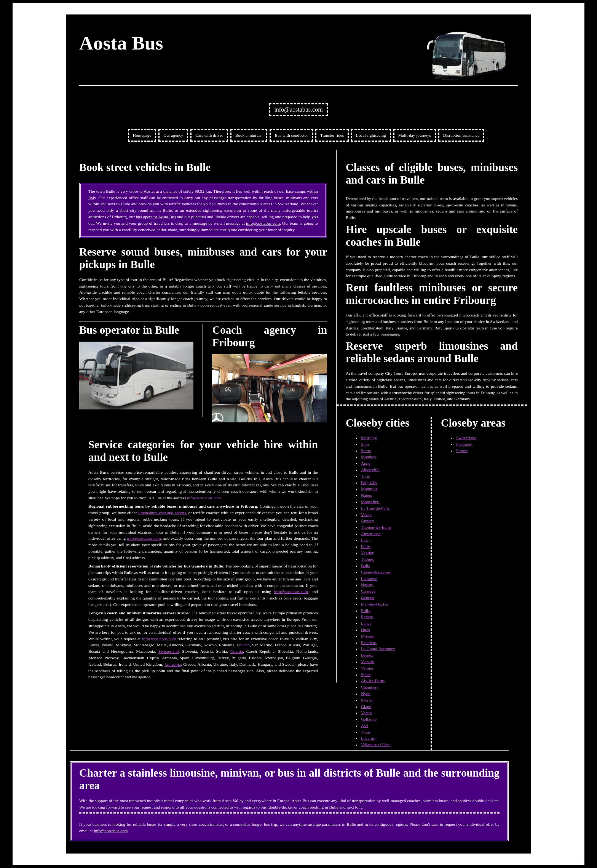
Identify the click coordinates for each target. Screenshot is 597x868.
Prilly (366, 611)
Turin (366, 476)
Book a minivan (249, 135)
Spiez (366, 675)
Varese (367, 713)
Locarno (368, 738)
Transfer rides (332, 135)
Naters (366, 495)
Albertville (370, 470)
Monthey (369, 457)
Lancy (366, 623)
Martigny (369, 438)
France (462, 451)
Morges (367, 636)
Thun (366, 732)
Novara (367, 585)
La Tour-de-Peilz (375, 508)
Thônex (367, 559)
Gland (366, 707)
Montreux (369, 489)
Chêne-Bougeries (376, 572)
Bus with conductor (291, 135)
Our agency (173, 135)
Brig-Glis (369, 483)
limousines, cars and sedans (162, 513)
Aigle (366, 463)
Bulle (366, 566)
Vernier (367, 668)
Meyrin (367, 700)
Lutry (366, 540)
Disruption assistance (461, 135)
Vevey (366, 515)
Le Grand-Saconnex (378, 649)
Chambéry (370, 687)
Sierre (366, 451)
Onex (366, 630)
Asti (365, 726)
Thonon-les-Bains (376, 527)
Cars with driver (209, 135)
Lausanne (369, 579)
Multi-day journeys (415, 135)
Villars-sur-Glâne (376, 745)
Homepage (142, 135)
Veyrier (367, 553)
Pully (366, 547)
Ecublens (369, 643)
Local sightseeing (371, 135)
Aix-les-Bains (373, 681)
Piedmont (464, 444)
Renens (367, 617)
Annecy (368, 521)
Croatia (237, 651)
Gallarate (369, 719)
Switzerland (168, 651)
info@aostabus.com (298, 109)
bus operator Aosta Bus (156, 217)
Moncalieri (370, 502)
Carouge (368, 591)
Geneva (367, 598)
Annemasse (371, 534)
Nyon (366, 694)
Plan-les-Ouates (374, 604)
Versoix (367, 662)
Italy (92, 198)
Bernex (367, 655)
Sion (365, 444)
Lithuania (173, 664)
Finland (243, 645)
